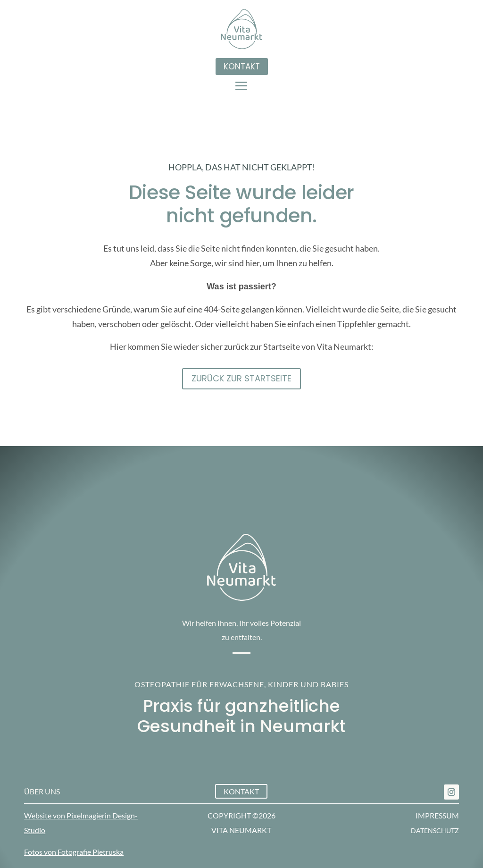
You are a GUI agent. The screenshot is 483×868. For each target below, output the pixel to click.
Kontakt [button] (242, 67)
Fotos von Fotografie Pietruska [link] (74, 852)
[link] (451, 792)
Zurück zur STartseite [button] (241, 378)
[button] (241, 85)
